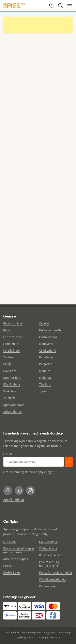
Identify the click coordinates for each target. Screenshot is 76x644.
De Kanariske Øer (51, 330)
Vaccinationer (48, 586)
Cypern (44, 323)
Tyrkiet (44, 391)
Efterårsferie (12, 384)
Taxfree (8, 357)
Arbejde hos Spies (16, 559)
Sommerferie (12, 378)
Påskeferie (10, 391)
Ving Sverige (65, 632)
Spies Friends (12, 411)
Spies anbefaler (14, 405)
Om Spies (10, 541)
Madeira (45, 371)
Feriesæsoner (13, 337)
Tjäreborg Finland (25, 637)
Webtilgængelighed (52, 579)
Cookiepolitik (12, 632)
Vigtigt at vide (48, 548)
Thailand (45, 384)
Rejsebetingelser (50, 555)
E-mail (7, 454)
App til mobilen (14, 499)
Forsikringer (12, 350)
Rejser (7, 330)
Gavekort (9, 371)
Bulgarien (46, 364)
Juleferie (9, 398)
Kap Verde (46, 357)
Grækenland (48, 350)
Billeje (7, 364)
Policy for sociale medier (56, 572)
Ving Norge (50, 632)
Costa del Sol (48, 337)
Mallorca (45, 378)
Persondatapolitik (32, 632)
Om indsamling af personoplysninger (28, 472)
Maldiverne (47, 344)
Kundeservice (48, 541)
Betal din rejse (13, 323)
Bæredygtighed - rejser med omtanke (19, 550)
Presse (8, 566)
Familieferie (11, 344)
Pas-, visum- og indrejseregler (49, 564)
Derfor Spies (12, 572)
